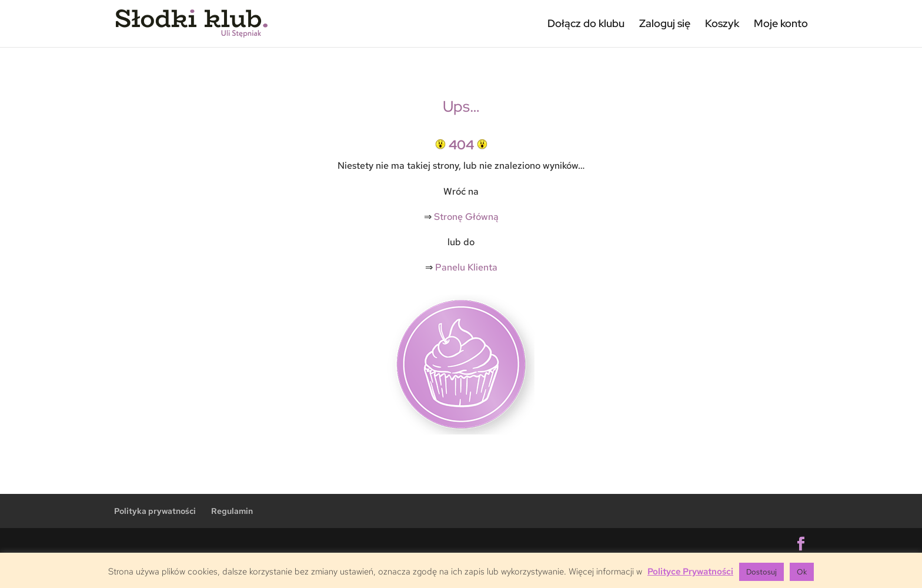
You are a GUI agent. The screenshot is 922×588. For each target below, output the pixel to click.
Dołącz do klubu (586, 23)
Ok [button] (802, 572)
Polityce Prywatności (690, 572)
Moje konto (781, 23)
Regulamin (232, 511)
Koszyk (722, 23)
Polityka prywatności (155, 511)
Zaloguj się (665, 23)
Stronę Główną (466, 217)
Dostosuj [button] (761, 572)
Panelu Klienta (466, 267)
